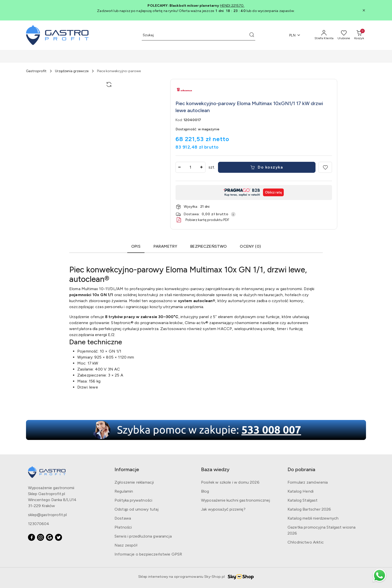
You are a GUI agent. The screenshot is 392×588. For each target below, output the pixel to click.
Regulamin (124, 491)
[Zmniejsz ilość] (179, 167)
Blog (205, 491)
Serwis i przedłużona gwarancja (143, 536)
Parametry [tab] (165, 246)
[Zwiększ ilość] (201, 167)
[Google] (49, 537)
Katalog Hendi (300, 491)
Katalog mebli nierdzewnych (313, 518)
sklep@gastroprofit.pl (47, 515)
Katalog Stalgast (303, 500)
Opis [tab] (136, 246)
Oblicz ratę (273, 192)
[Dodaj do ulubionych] (325, 167)
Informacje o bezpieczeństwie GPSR (148, 554)
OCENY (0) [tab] (250, 246)
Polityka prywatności (133, 500)
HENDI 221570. (232, 6)
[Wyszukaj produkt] (198, 35)
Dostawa (123, 518)
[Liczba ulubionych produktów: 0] (344, 35)
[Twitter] (58, 537)
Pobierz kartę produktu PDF (202, 220)
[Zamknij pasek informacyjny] (364, 10)
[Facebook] (31, 537)
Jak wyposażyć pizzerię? (223, 509)
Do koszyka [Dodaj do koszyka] (267, 167)
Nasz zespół (126, 545)
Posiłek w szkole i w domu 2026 (230, 482)
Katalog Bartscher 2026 (309, 509)
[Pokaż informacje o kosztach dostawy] (233, 214)
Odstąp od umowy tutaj (136, 509)
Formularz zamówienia (308, 482)
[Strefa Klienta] (324, 35)
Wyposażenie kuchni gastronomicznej (235, 500)
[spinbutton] (190, 167)
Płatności (123, 527)
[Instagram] (40, 537)
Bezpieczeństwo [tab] (208, 246)
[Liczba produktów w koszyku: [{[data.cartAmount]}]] (359, 35)
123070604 (39, 524)
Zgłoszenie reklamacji (134, 482)
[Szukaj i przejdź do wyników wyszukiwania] (252, 35)
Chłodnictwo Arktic (306, 542)
